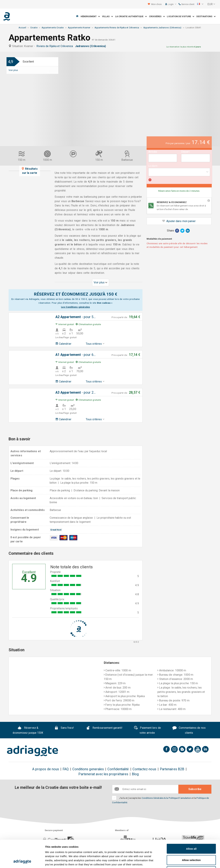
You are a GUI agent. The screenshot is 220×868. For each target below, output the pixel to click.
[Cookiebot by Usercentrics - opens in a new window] (22, 861)
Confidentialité (118, 769)
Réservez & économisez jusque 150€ (28, 730)
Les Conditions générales (75, 307)
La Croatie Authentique (131, 16)
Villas (108, 16)
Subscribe (195, 789)
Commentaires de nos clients (189, 730)
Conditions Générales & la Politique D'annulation (166, 798)
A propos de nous (46, 769)
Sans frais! (64, 728)
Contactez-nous (144, 769)
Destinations (206, 16)
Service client (186, 4)
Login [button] (172, 4)
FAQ (66, 769)
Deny (191, 845)
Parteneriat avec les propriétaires (103, 774)
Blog (135, 774)
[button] (200, 4)
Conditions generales (88, 769)
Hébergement (90, 16)
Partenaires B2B (172, 769)
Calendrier (63, 344)
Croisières (157, 16)
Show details (180, 861)
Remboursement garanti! (104, 728)
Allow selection (191, 834)
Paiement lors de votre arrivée (147, 730)
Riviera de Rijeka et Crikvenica (55, 46)
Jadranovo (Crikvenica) (91, 46)
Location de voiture (181, 16)
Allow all (191, 823)
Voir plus (13, 70)
